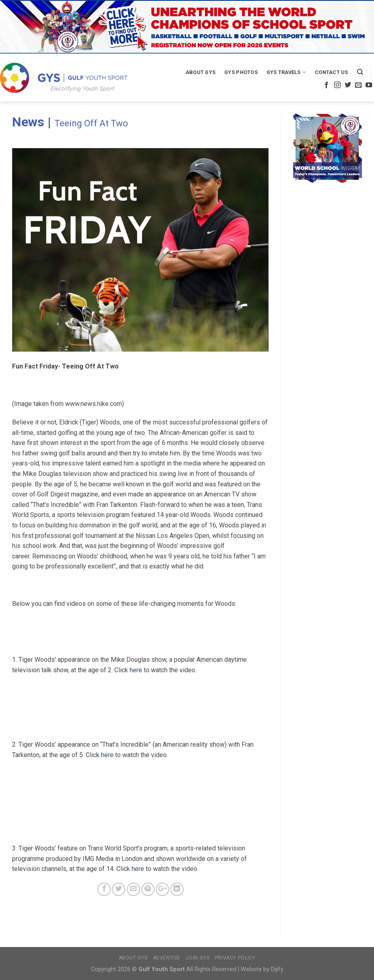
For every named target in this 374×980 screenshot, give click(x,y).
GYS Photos (241, 72)
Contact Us (332, 72)
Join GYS (197, 958)
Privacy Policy (235, 958)
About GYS (200, 72)
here (136, 670)
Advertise (167, 958)
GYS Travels (286, 72)
